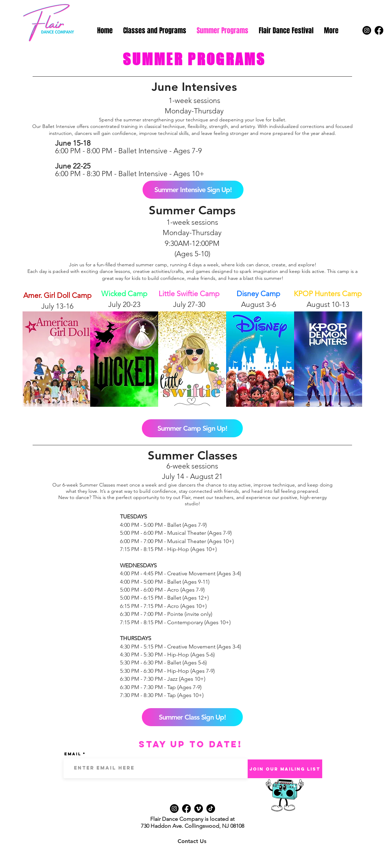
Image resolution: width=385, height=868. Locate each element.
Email (73, 754)
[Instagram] (367, 30)
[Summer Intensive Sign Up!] (193, 190)
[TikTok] (211, 809)
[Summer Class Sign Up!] (192, 717)
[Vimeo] (199, 809)
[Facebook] (379, 30)
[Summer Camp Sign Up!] (192, 428)
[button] (155, 31)
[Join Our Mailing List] (285, 769)
